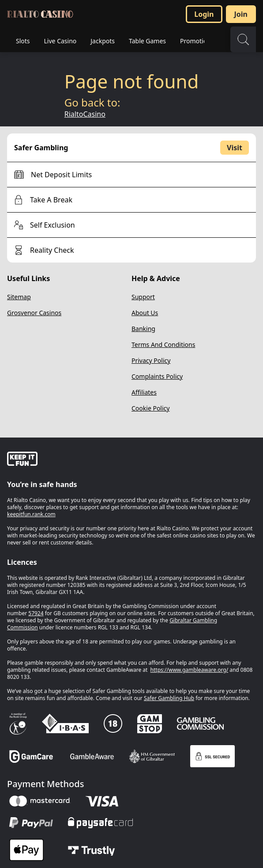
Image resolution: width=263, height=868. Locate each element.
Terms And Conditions (163, 345)
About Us (145, 313)
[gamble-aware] (131, 460)
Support (143, 297)
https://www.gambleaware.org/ (190, 670)
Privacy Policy (151, 360)
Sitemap (19, 297)
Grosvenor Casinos (34, 313)
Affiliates (144, 392)
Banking (143, 329)
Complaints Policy (157, 376)
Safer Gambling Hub (169, 698)
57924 (36, 613)
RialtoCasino (85, 114)
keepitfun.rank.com (31, 514)
